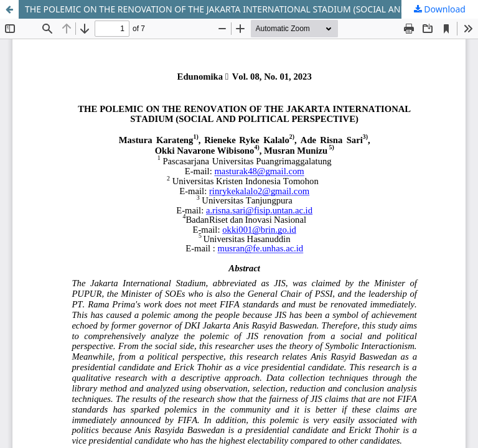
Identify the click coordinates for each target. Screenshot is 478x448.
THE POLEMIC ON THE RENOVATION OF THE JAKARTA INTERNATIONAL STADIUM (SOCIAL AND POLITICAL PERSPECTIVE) (251, 9)
